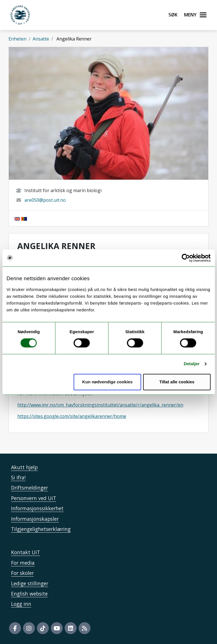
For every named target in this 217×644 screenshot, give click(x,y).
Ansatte (41, 39)
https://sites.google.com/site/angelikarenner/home (72, 416)
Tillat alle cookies (177, 382)
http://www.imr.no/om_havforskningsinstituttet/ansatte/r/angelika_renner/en (100, 405)
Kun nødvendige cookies (108, 382)
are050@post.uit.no (45, 200)
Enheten (17, 39)
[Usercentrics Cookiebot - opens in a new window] (186, 258)
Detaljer (192, 364)
